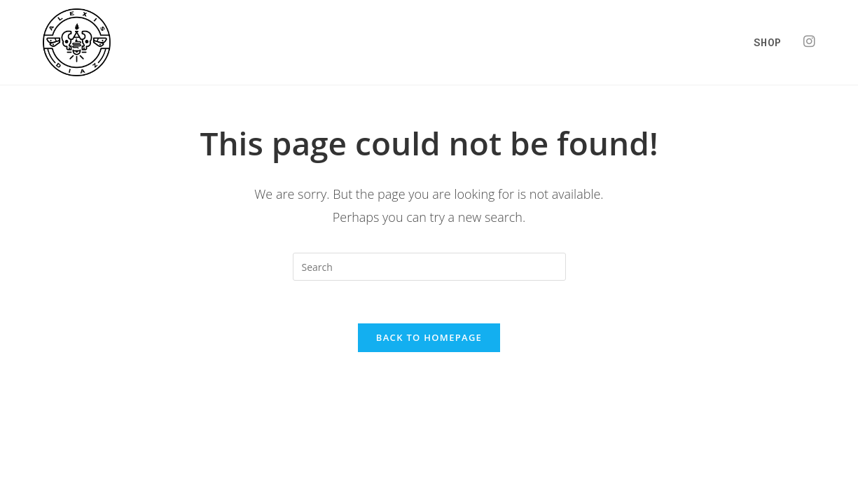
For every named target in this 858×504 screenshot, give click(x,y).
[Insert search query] (429, 267)
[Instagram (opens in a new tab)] (809, 42)
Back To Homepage (429, 337)
